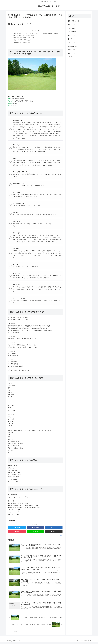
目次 (33, 30)
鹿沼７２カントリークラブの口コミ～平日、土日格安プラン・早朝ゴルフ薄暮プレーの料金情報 (36, 33)
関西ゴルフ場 (72, 57)
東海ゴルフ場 (72, 39)
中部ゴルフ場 (72, 25)
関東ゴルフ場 (11, 521)
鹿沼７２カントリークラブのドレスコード (23, 43)
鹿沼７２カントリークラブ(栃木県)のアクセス (24, 37)
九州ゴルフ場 (72, 28)
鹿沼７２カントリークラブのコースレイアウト (24, 39)
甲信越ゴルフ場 (72, 46)
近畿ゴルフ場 (72, 50)
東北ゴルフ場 (72, 35)
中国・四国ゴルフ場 (73, 21)
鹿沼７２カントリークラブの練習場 (21, 41)
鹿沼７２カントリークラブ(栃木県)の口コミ (23, 35)
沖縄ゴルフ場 (72, 43)
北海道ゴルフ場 (72, 32)
